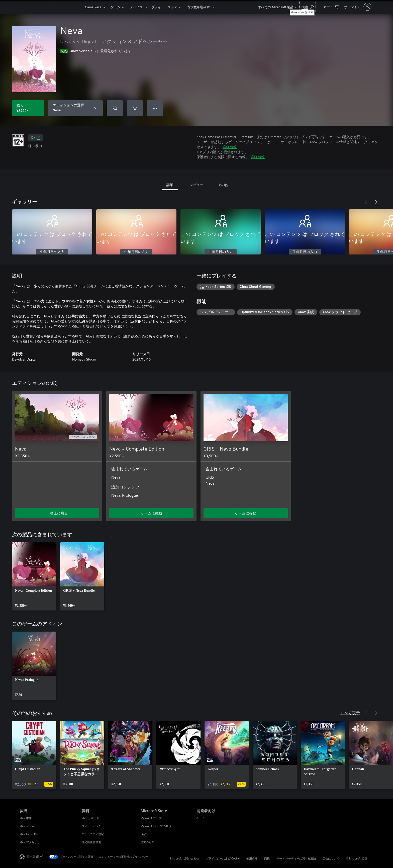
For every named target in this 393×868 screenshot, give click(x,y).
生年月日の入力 (52, 252)
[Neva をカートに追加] (135, 108)
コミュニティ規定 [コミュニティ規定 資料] (93, 834)
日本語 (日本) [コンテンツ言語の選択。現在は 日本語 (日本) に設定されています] (35, 856)
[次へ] (376, 202)
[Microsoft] (37, 7)
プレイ (156, 7)
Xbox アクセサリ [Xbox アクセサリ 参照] (30, 842)
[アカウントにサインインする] (357, 7)
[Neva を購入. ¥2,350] (28, 108)
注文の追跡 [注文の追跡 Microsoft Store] (148, 842)
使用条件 (252, 858)
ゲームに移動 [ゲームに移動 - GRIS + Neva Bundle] (246, 513)
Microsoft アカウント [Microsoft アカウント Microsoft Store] (154, 818)
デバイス (136, 7)
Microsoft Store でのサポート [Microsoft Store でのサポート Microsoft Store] (159, 826)
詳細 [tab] (170, 185)
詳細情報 (230, 147)
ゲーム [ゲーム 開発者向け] (201, 818)
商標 (267, 858)
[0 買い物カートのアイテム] (331, 6)
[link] (34, 576)
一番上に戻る (57, 513)
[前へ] (366, 202)
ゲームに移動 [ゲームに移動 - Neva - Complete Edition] (151, 513)
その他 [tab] (223, 185)
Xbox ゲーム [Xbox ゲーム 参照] (27, 826)
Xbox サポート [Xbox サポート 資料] (90, 818)
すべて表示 (350, 713)
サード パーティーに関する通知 (296, 858)
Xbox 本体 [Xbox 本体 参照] (26, 818)
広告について (331, 858)
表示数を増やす (198, 7)
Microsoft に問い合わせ (185, 858)
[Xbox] (70, 7)
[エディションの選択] (75, 108)
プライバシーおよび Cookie (223, 858)
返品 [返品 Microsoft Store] (143, 834)
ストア (173, 7)
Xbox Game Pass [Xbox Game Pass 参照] (30, 834)
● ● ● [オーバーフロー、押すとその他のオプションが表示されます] (155, 108)
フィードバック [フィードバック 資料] (91, 826)
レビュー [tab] (197, 185)
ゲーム (115, 7)
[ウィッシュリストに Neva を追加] (115, 108)
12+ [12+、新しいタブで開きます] (35, 138)
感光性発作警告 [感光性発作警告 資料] (91, 842)
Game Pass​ (93, 7)
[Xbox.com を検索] (308, 6)
